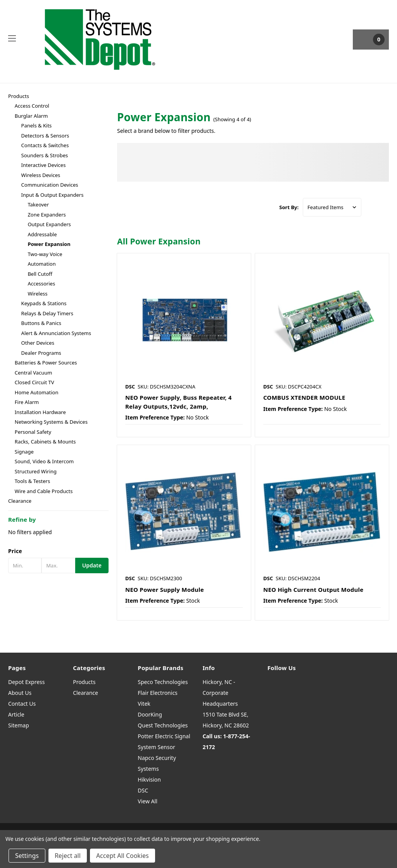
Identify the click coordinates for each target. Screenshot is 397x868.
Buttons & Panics (41, 323)
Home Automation (37, 392)
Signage (24, 452)
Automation (41, 264)
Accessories (41, 284)
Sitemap (19, 725)
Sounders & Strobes (45, 155)
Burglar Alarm (31, 116)
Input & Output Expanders (53, 195)
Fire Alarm (27, 402)
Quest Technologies (163, 725)
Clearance (20, 501)
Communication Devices (50, 185)
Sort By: (289, 207)
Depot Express (27, 682)
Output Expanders (49, 224)
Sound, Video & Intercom (44, 461)
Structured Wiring (36, 471)
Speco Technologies (163, 682)
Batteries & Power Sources (46, 363)
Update (92, 565)
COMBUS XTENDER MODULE (304, 397)
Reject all (68, 856)
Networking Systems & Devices (51, 422)
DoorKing (150, 714)
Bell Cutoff (40, 274)
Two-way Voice (45, 254)
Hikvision (149, 779)
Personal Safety (33, 432)
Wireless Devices (41, 175)
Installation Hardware (40, 412)
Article (16, 714)
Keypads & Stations (44, 303)
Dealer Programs (41, 353)
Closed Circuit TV (35, 382)
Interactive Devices (44, 165)
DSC (143, 790)
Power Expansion (49, 244)
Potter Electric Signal (164, 736)
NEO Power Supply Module (165, 590)
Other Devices (38, 343)
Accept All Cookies (123, 856)
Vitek (144, 704)
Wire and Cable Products (44, 491)
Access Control (32, 106)
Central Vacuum (34, 373)
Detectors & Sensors (45, 136)
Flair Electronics (158, 693)
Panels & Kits (37, 125)
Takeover (38, 205)
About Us (20, 693)
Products (19, 96)
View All (147, 801)
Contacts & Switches (45, 145)
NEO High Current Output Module (313, 590)
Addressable (42, 234)
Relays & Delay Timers (47, 313)
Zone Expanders (47, 215)
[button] (58, 551)
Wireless (37, 294)
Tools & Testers (32, 481)
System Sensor (156, 747)
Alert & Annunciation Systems (56, 333)
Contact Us (22, 704)
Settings (27, 856)
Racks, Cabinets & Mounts (45, 442)
